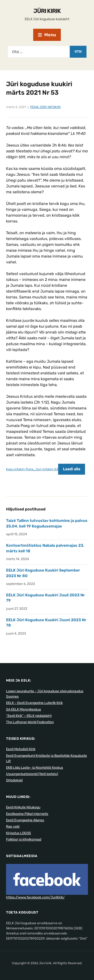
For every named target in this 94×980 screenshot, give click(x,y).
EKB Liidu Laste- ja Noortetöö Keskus (35, 768)
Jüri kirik (47, 11)
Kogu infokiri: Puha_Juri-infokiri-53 (32, 469)
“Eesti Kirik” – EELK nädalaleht (29, 716)
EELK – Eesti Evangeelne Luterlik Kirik (34, 703)
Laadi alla (72, 469)
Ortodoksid (14, 780)
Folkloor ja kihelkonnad (24, 839)
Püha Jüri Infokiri (46, 107)
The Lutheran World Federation (30, 722)
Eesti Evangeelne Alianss (25, 820)
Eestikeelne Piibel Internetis (27, 814)
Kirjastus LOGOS (19, 833)
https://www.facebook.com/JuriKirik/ (35, 897)
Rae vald (13, 827)
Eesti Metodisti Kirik (21, 749)
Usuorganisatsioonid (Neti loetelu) (32, 774)
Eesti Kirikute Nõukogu (23, 807)
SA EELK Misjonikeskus (23, 709)
